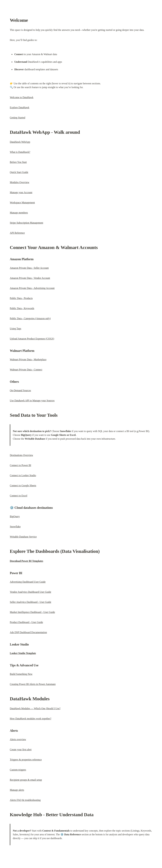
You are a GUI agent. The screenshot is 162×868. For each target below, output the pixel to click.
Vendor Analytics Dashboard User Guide (30, 592)
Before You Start (18, 162)
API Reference (17, 233)
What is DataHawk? (20, 152)
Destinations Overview (21, 455)
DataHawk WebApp (20, 142)
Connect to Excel (19, 496)
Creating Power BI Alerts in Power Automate (33, 684)
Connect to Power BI (20, 465)
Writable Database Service (23, 537)
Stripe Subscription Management (26, 223)
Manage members (19, 213)
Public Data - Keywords (22, 308)
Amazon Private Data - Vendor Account (30, 278)
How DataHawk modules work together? (31, 719)
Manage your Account (21, 192)
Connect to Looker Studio (23, 475)
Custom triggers (18, 770)
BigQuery (15, 516)
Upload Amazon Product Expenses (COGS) (32, 339)
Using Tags (16, 329)
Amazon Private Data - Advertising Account (32, 288)
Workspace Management (22, 203)
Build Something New (21, 674)
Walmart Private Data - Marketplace (28, 359)
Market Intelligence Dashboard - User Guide (32, 612)
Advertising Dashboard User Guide (28, 582)
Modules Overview (20, 182)
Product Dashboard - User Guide (26, 622)
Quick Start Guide (19, 172)
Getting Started (17, 118)
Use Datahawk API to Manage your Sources (32, 401)
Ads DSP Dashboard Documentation (28, 632)
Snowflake (15, 527)
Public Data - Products (21, 298)
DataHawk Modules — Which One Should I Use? (35, 708)
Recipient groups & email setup (26, 780)
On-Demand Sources (20, 390)
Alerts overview (18, 739)
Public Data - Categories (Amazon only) (30, 318)
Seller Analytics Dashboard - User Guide (31, 602)
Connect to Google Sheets (23, 485)
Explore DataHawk (20, 107)
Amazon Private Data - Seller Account (29, 268)
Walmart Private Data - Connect (26, 370)
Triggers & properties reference (26, 760)
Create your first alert (21, 749)
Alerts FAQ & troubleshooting (25, 800)
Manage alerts (17, 790)
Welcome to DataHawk (22, 97)
